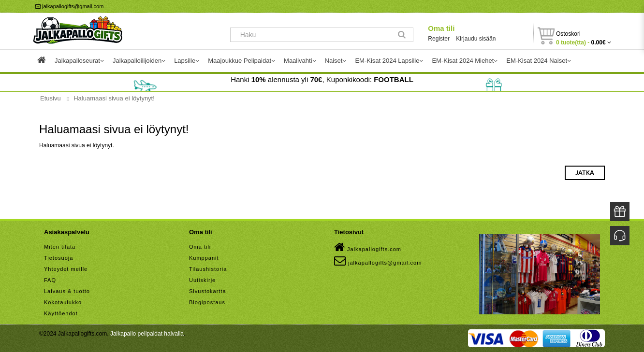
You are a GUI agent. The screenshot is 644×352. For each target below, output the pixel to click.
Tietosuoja (59, 258)
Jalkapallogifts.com (368, 247)
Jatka (585, 173)
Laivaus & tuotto (67, 291)
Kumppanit (204, 258)
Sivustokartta (208, 291)
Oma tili (441, 28)
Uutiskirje (202, 280)
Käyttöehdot (61, 313)
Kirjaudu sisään (476, 39)
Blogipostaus (207, 302)
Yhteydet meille (66, 269)
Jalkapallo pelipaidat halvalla (147, 334)
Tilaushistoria (208, 269)
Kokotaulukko (63, 302)
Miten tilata (60, 247)
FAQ (50, 280)
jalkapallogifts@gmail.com (69, 6)
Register (439, 39)
